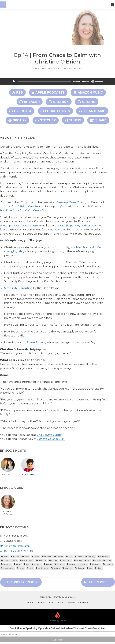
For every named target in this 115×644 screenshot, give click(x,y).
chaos (35, 557)
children (47, 557)
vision (99, 568)
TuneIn (73, 120)
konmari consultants (77, 564)
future (97, 560)
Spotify (17, 120)
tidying (80, 568)
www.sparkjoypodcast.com (19, 225)
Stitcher (46, 120)
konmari (59, 564)
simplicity (103, 557)
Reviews (71, 603)
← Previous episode (21, 582)
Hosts (50, 603)
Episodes (40, 603)
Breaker (30, 102)
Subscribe (83, 603)
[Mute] (92, 81)
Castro (87, 102)
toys (69, 557)
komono (36, 564)
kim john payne (9, 560)
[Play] (14, 81)
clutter (53, 560)
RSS (17, 92)
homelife (6, 564)
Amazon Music (88, 92)
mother (15, 557)
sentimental (42, 568)
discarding (65, 560)
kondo (48, 564)
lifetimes (108, 564)
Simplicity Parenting (18, 288)
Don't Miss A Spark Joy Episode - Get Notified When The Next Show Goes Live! (58, 628)
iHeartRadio (92, 111)
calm (26, 557)
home (107, 560)
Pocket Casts (55, 111)
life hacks (95, 564)
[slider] (44, 81)
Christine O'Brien (8, 505)
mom (5, 557)
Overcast (20, 111)
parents (59, 557)
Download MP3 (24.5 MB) (17, 551)
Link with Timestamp (15, 546)
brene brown (27, 560)
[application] (58, 81)
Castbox (59, 102)
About (30, 603)
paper (21, 568)
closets (79, 557)
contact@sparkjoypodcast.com (77, 225)
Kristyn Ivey (28, 467)
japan (17, 564)
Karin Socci (8, 467)
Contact (60, 603)
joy (26, 564)
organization (8, 568)
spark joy (67, 568)
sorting (56, 568)
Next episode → (98, 582)
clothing (90, 557)
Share (98, 120)
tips (89, 568)
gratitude (41, 560)
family (78, 560)
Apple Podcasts (48, 92)
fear (87, 560)
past (30, 568)
